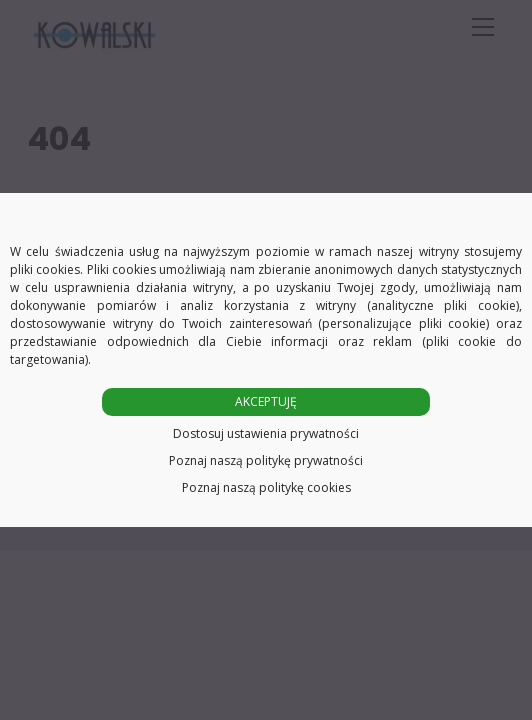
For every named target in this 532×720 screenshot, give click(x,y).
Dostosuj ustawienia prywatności (266, 433)
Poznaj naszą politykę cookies (266, 487)
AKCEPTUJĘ (266, 401)
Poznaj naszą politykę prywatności (266, 460)
